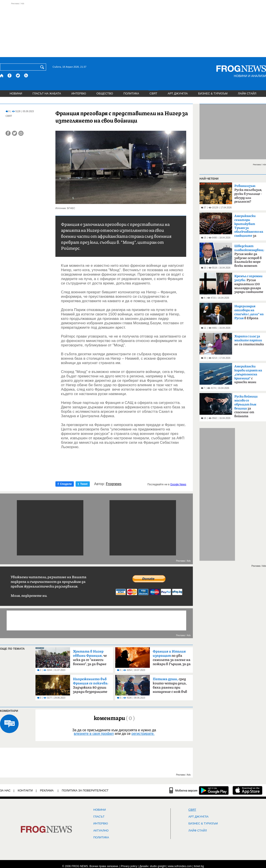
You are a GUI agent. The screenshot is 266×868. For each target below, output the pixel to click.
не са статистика (249, 340)
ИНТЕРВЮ (79, 93)
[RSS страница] (26, 76)
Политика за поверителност (85, 790)
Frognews (114, 484)
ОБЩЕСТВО (105, 93)
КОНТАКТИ (25, 790)
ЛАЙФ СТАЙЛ (247, 93)
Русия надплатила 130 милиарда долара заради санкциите (249, 284)
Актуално (101, 831)
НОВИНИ (16, 93)
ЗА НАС (5, 790)
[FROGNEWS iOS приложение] (247, 790)
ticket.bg (199, 866)
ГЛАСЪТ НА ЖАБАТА (47, 93)
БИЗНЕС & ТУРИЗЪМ (213, 93)
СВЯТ (154, 93)
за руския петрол (249, 227)
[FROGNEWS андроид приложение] (214, 790)
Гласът (99, 817)
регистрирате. (143, 734)
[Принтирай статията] (21, 133)
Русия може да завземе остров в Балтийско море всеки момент (249, 256)
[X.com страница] (18, 76)
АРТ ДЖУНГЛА (178, 93)
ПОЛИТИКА (131, 93)
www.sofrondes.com (180, 866)
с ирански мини (248, 374)
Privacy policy (129, 866)
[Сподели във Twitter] (15, 133)
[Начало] (2, 76)
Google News (178, 484)
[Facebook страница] (10, 76)
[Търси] (43, 67)
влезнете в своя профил (94, 734)
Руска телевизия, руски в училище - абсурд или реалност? (248, 194)
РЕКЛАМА (47, 790)
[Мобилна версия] (183, 790)
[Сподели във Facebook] (8, 133)
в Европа (249, 312)
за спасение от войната (246, 406)
